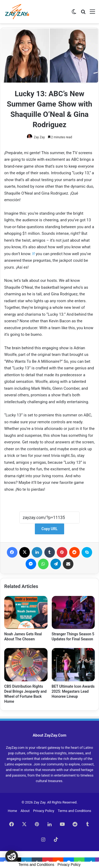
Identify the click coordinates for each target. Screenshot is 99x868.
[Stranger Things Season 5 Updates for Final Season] (73, 613)
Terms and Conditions (75, 811)
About (25, 811)
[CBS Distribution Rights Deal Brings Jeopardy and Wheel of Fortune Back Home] (26, 665)
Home (12, 811)
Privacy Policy (44, 811)
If (33, 254)
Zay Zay (39, 137)
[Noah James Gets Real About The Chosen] (26, 613)
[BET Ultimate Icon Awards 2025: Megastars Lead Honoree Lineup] (73, 665)
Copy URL (49, 529)
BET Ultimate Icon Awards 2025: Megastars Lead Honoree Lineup (73, 691)
